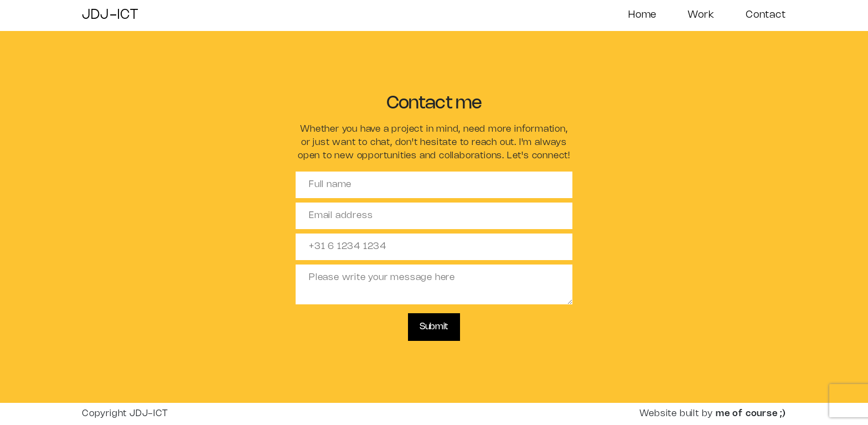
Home (643, 15)
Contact (766, 15)
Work (701, 15)
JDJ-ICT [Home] (110, 15)
